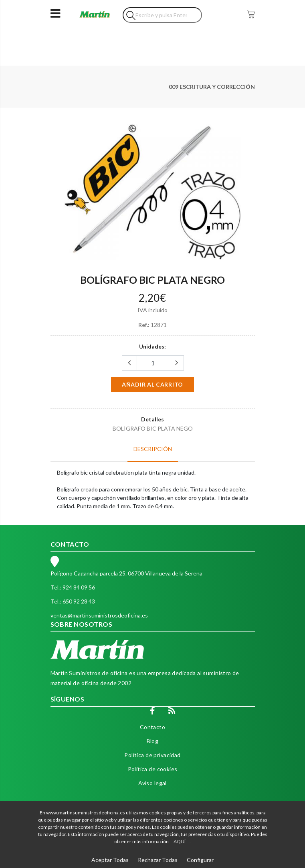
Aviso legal (152, 783)
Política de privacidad (152, 755)
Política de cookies (153, 769)
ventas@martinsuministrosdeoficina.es (99, 615)
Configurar (200, 860)
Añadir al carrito (152, 384)
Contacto (152, 727)
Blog (153, 741)
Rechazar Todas (158, 860)
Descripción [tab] (153, 449)
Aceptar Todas (110, 860)
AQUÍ (180, 841)
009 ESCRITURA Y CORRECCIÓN (212, 87)
